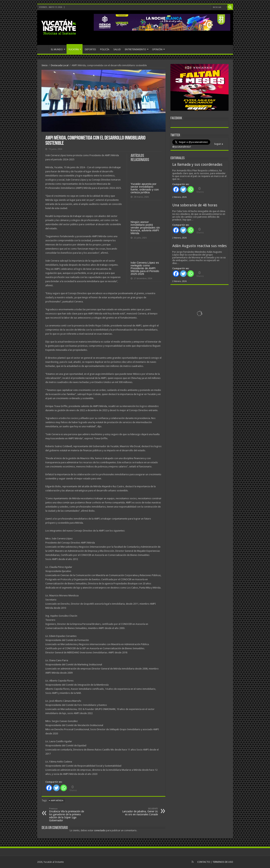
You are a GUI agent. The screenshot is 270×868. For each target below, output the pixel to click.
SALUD (117, 49)
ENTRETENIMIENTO (135, 49)
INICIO (44, 49)
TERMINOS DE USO (223, 862)
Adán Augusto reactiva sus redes (199, 246)
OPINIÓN (157, 49)
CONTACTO (204, 862)
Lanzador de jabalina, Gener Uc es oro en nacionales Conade (139, 812)
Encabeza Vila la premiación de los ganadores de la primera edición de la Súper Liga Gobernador (68, 815)
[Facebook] (49, 788)
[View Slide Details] (199, 88)
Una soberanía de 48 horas (195, 205)
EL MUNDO (57, 49)
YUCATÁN (74, 49)
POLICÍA (105, 49)
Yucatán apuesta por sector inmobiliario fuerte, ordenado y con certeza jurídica (145, 188)
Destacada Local (60, 65)
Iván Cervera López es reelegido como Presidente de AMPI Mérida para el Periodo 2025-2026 (145, 268)
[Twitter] (56, 788)
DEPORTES (90, 49)
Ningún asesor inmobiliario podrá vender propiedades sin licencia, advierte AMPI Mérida (145, 227)
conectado (100, 830)
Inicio (45, 65)
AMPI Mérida (57, 801)
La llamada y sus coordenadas (197, 165)
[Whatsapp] (64, 788)
